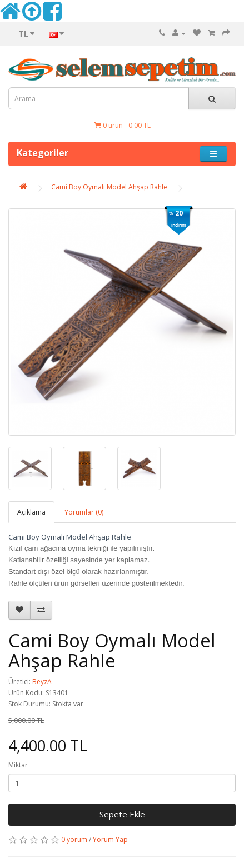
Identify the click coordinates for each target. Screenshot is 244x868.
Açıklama (31, 512)
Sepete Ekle (122, 814)
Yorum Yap (110, 839)
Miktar (18, 765)
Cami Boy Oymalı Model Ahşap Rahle (109, 187)
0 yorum (74, 839)
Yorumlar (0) (84, 512)
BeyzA (42, 682)
